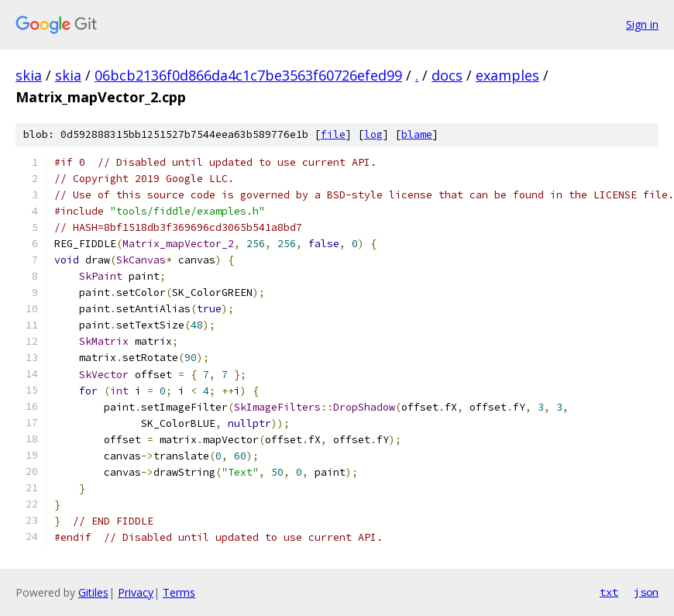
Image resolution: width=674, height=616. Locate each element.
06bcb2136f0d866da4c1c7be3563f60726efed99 (248, 75)
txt (609, 592)
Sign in (642, 24)
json (646, 592)
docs (447, 75)
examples (507, 75)
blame (417, 134)
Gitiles (93, 592)
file (333, 134)
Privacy (136, 592)
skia (29, 75)
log (373, 134)
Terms (179, 592)
